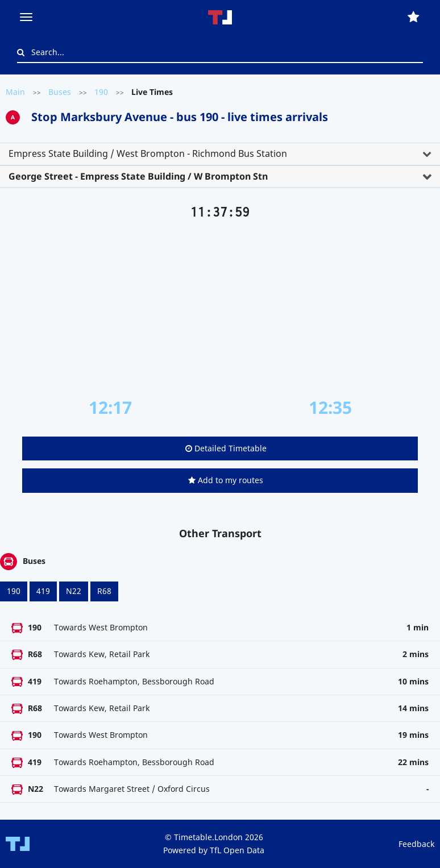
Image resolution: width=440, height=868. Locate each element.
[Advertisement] (220, 309)
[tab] (220, 154)
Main (15, 92)
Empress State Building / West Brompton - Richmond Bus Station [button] (148, 153)
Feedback (416, 844)
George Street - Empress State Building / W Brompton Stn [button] (138, 176)
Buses (60, 92)
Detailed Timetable (226, 448)
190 (101, 92)
